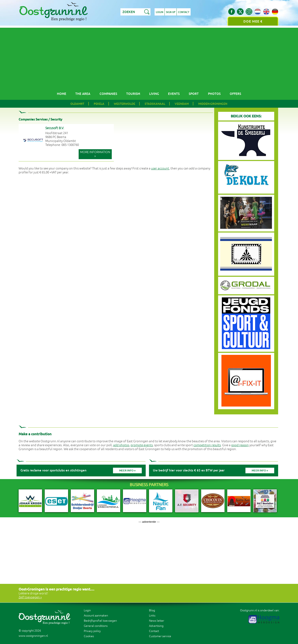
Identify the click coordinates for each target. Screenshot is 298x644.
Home (62, 94)
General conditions (96, 626)
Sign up (171, 12)
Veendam (182, 104)
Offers (235, 94)
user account (160, 169)
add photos (121, 445)
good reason (240, 445)
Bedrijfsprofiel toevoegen (100, 621)
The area (83, 94)
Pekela (99, 104)
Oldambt (77, 104)
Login (160, 12)
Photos (214, 94)
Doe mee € (253, 21)
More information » (95, 154)
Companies (108, 94)
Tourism (133, 94)
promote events (142, 445)
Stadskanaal (155, 104)
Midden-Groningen (213, 104)
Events (174, 94)
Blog (152, 610)
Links (152, 616)
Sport (194, 94)
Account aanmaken (96, 616)
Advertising (156, 626)
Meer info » (127, 470)
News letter (157, 621)
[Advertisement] (149, 57)
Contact (184, 12)
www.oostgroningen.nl (33, 636)
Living (154, 94)
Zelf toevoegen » (30, 597)
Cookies (89, 636)
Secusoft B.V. (55, 128)
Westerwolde (124, 104)
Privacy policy (92, 631)
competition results (207, 445)
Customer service (160, 636)
